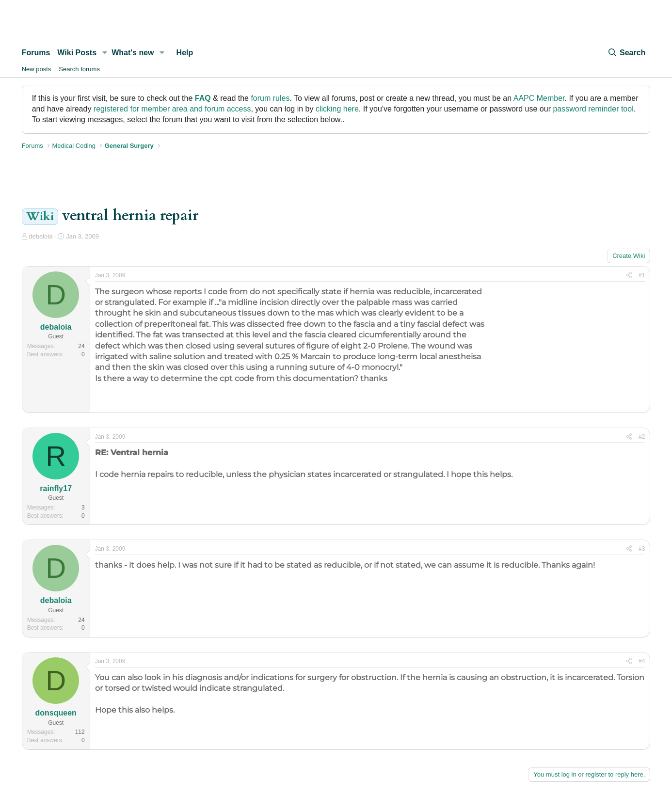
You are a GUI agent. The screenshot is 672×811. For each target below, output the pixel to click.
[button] (104, 53)
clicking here (337, 109)
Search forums (79, 69)
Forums (36, 53)
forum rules (270, 98)
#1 (642, 275)
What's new (133, 53)
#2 (642, 437)
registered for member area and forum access (172, 109)
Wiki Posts (77, 53)
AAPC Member (539, 98)
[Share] (629, 276)
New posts (37, 69)
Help (185, 53)
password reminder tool (593, 109)
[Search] (626, 53)
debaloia (40, 236)
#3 (642, 549)
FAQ (203, 98)
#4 (642, 661)
